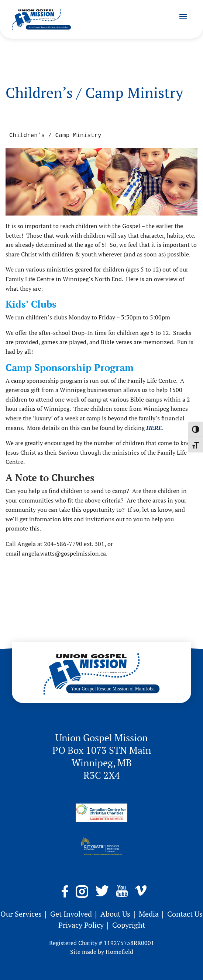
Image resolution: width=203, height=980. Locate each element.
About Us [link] (116, 914)
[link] (41, 19)
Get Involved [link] (72, 914)
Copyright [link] (129, 925)
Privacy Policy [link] (82, 925)
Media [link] (150, 914)
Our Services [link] (22, 914)
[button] (183, 16)
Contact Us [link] (185, 914)
